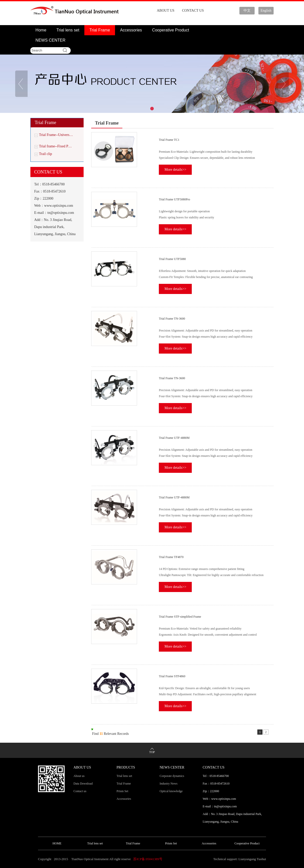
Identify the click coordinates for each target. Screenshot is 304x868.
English (266, 11)
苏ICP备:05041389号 (148, 859)
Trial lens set (68, 30)
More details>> (175, 170)
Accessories (131, 30)
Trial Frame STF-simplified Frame (180, 617)
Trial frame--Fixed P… (55, 146)
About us (79, 776)
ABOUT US (166, 11)
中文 (247, 11)
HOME (57, 843)
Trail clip (45, 154)
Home (41, 30)
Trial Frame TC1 (169, 140)
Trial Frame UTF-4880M (174, 438)
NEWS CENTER (50, 40)
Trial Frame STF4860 (172, 676)
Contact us (80, 791)
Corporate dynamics (172, 776)
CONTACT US (193, 11)
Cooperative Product (170, 30)
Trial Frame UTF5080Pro (174, 199)
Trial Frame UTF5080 (172, 259)
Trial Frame (100, 30)
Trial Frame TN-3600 (172, 319)
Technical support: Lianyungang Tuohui (240, 859)
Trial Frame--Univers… (56, 135)
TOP (152, 752)
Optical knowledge (171, 791)
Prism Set (122, 791)
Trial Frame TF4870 (171, 557)
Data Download (83, 784)
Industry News (168, 784)
